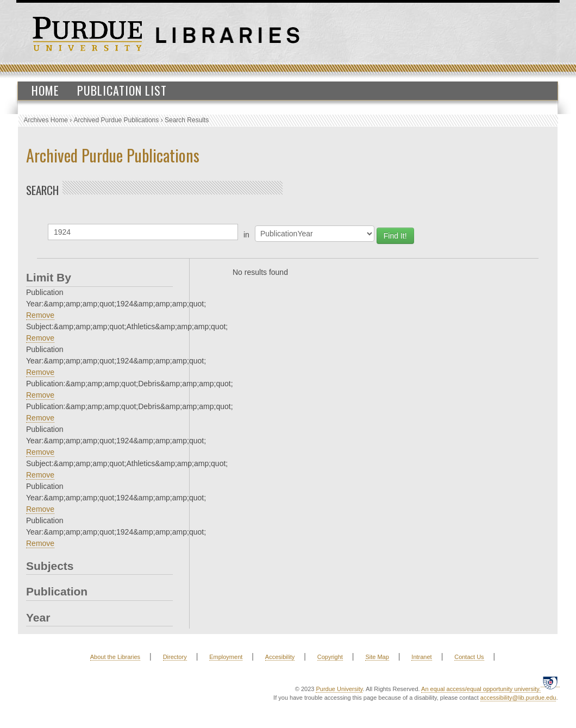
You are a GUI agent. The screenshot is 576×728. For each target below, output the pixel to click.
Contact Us (469, 657)
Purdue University (339, 689)
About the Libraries (115, 657)
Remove (40, 315)
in (246, 235)
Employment (226, 657)
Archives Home (46, 120)
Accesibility (280, 657)
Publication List (122, 90)
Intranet (421, 657)
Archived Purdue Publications (117, 120)
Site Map (377, 657)
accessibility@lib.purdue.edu (518, 698)
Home (45, 90)
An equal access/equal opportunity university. (481, 689)
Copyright (330, 657)
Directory (175, 657)
